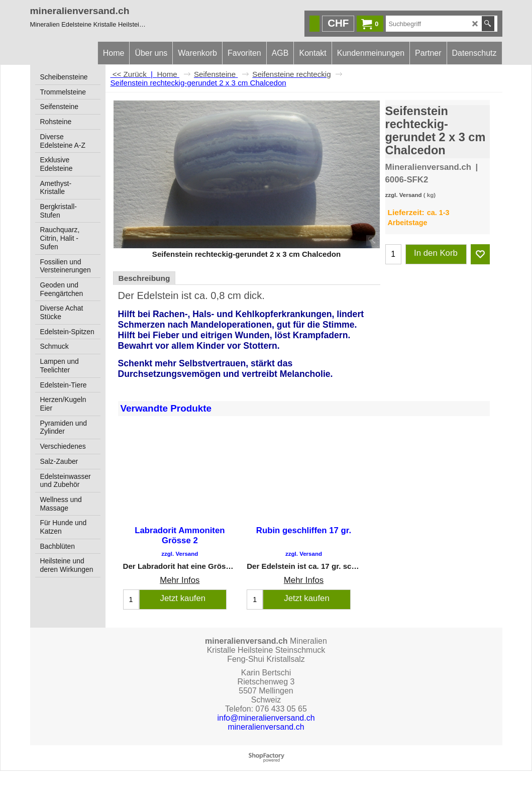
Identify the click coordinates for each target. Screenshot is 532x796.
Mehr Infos (180, 581)
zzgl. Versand (404, 195)
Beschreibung (144, 278)
